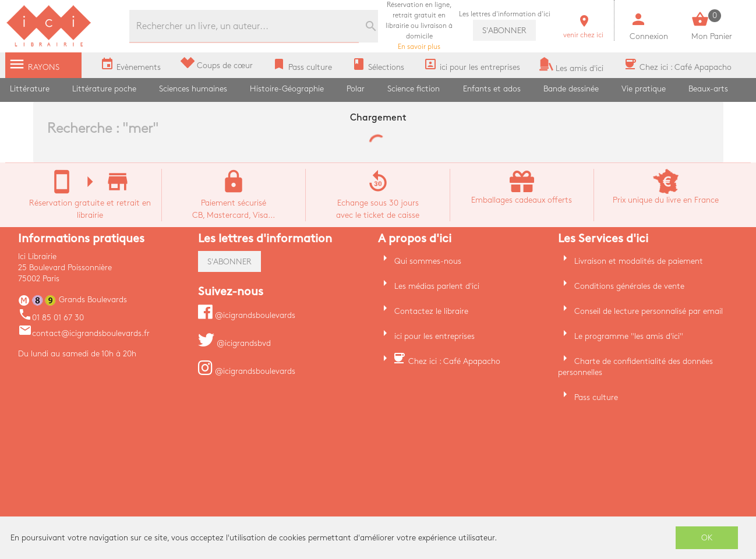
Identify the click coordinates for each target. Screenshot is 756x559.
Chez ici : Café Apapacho (454, 361)
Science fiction (414, 89)
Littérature (30, 89)
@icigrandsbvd (234, 343)
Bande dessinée (571, 89)
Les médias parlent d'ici (437, 286)
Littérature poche (104, 89)
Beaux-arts (708, 89)
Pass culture (596, 397)
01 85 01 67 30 (51, 318)
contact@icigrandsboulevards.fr (84, 333)
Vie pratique (644, 89)
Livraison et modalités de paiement (639, 261)
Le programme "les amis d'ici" (629, 336)
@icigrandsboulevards (247, 315)
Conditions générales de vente (629, 286)
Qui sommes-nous (428, 261)
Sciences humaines (193, 89)
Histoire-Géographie (287, 89)
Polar (356, 89)
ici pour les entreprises (434, 336)
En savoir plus (419, 26)
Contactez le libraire (431, 311)
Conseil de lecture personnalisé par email (649, 311)
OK (707, 538)
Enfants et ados (492, 89)
